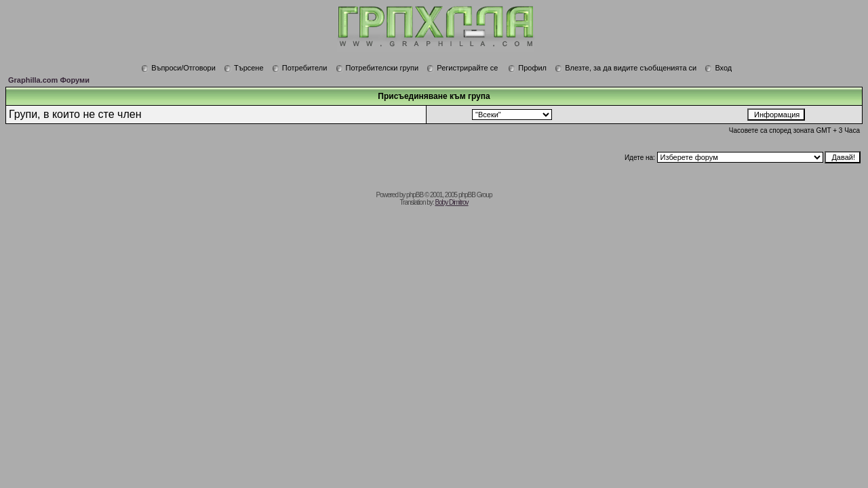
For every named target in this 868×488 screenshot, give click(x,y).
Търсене (244, 68)
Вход (718, 68)
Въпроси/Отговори (178, 68)
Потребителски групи (377, 68)
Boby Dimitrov (451, 202)
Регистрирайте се (462, 68)
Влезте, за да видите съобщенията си (626, 68)
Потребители (300, 68)
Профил (527, 68)
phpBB (415, 195)
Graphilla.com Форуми (49, 80)
